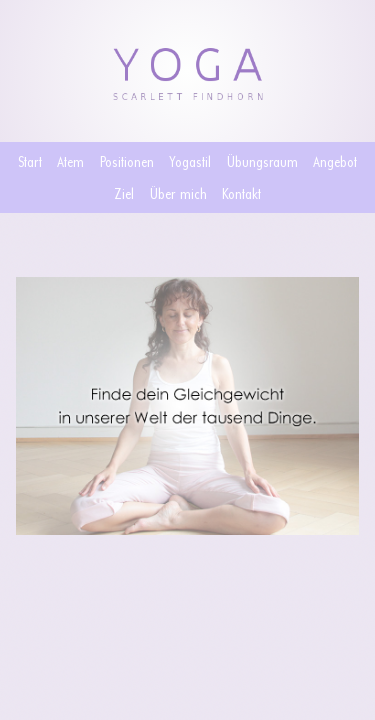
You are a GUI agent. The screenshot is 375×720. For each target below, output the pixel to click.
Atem (70, 161)
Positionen (127, 161)
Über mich (178, 193)
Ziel (124, 193)
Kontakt (241, 193)
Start (30, 161)
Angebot (335, 161)
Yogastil (190, 161)
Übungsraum (262, 161)
